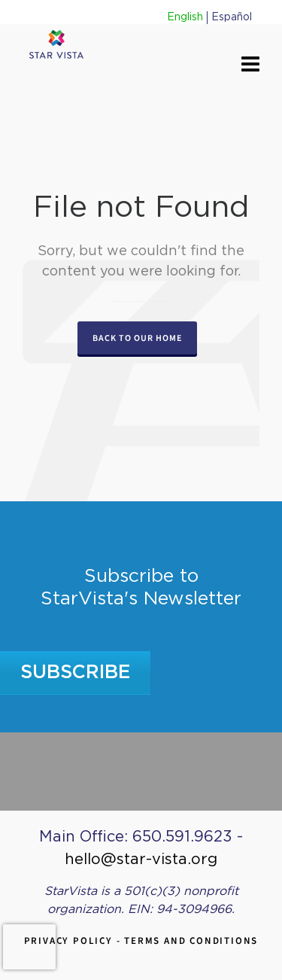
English (185, 17)
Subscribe (76, 673)
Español (232, 17)
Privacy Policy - (74, 940)
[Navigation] (250, 65)
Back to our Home (137, 338)
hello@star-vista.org (141, 860)
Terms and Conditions (191, 940)
